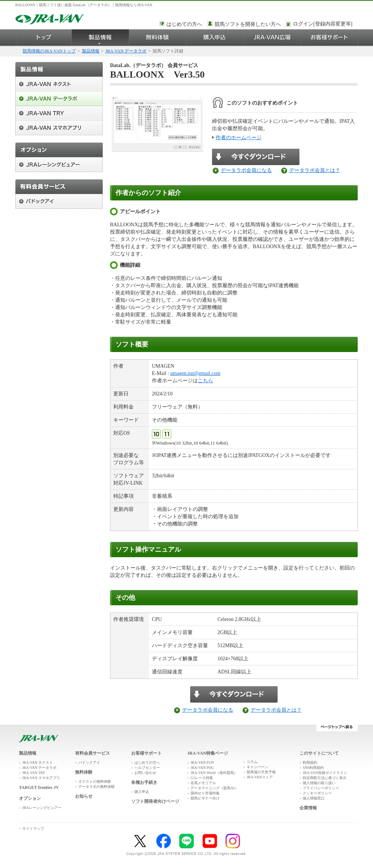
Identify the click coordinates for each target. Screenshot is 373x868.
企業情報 (308, 808)
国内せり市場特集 (205, 793)
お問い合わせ (145, 773)
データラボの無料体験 (97, 787)
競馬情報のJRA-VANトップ (49, 51)
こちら (205, 381)
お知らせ (84, 796)
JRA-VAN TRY (34, 773)
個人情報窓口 (314, 798)
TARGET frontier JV (39, 787)
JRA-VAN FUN (202, 763)
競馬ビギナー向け (205, 798)
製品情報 (100, 37)
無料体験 (158, 37)
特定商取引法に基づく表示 (325, 778)
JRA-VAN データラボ (126, 51)
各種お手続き (144, 782)
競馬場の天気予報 (261, 772)
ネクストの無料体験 (95, 781)
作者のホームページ (239, 138)
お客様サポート (329, 37)
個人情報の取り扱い (319, 783)
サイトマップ (33, 828)
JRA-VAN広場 (272, 37)
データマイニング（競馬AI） (214, 788)
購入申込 (215, 37)
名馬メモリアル (203, 783)
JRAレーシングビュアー (42, 808)
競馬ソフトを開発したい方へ (248, 24)
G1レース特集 (202, 778)
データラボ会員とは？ (315, 170)
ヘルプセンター (147, 768)
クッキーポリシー (317, 793)
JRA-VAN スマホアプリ (41, 778)
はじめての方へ (184, 24)
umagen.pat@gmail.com (195, 373)
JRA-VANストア (260, 777)
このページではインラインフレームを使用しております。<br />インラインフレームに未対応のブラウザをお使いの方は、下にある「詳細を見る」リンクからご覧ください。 (324, 24)
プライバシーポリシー (321, 788)
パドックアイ (89, 763)
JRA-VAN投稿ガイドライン (325, 773)
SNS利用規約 (313, 768)
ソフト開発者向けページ (155, 801)
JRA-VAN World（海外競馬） (214, 773)
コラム (252, 762)
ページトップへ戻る (337, 728)
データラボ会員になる (246, 170)
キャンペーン (258, 767)
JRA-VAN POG (202, 768)
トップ (44, 37)
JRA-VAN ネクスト (38, 763)
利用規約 (310, 763)
